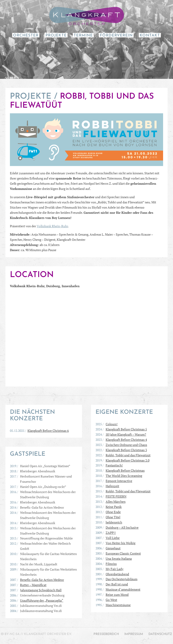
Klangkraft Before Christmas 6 (48, 431)
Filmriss (111, 564)
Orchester (26, 35)
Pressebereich (106, 634)
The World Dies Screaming (124, 476)
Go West (111, 600)
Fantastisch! (114, 465)
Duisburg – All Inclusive (122, 527)
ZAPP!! (111, 533)
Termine (83, 35)
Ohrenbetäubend (117, 574)
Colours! (112, 424)
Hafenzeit (112, 486)
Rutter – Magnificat (33, 585)
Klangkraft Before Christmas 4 (126, 440)
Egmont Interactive (119, 481)
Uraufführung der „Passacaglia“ (42, 600)
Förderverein (116, 35)
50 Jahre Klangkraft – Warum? (126, 434)
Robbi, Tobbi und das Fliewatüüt (128, 455)
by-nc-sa (12, 634)
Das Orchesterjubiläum (122, 579)
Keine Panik (114, 507)
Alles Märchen (116, 502)
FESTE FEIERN (116, 496)
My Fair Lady (115, 569)
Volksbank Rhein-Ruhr (52, 226)
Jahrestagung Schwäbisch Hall (41, 590)
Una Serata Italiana (119, 559)
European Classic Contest (123, 553)
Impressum (134, 634)
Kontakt (150, 35)
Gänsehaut (113, 548)
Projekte (56, 35)
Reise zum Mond (117, 595)
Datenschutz (160, 634)
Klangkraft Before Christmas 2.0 (127, 460)
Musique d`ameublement (123, 589)
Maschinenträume (118, 605)
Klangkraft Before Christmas (125, 470)
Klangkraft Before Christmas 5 (126, 429)
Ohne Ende (113, 512)
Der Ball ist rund (117, 584)
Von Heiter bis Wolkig (121, 543)
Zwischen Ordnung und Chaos (126, 445)
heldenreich (114, 522)
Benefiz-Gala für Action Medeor (42, 580)
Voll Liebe (113, 538)
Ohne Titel (113, 517)
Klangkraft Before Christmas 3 (126, 450)
